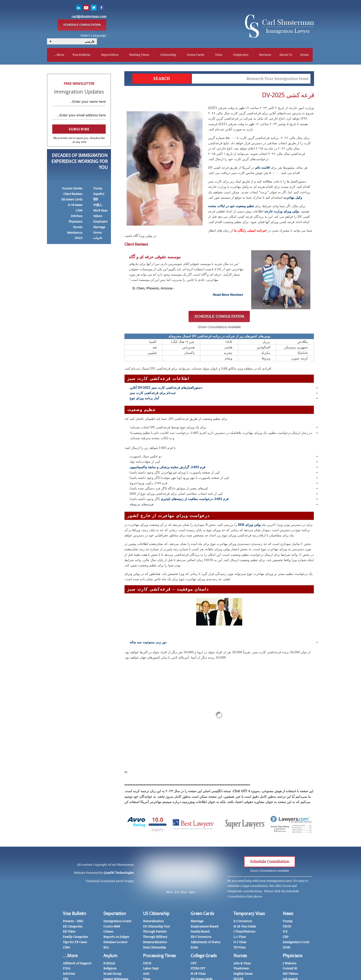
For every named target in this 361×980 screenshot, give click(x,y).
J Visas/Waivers (244, 933)
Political (109, 964)
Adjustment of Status (205, 943)
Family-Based (200, 933)
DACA (79, 239)
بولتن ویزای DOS (249, 526)
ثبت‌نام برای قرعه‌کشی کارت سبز (153, 394)
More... (59, 55)
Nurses (78, 228)
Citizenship (168, 55)
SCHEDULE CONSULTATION (82, 25)
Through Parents (155, 933)
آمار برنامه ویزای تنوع (144, 399)
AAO (146, 975)
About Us (286, 55)
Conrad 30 (290, 970)
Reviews (265, 55)
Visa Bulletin (81, 55)
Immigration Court (296, 943)
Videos (98, 217)
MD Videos (290, 975)
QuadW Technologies (119, 874)
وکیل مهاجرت (293, 198)
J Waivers (290, 964)
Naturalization (153, 922)
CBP (286, 938)
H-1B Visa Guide (245, 927)
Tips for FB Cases (75, 943)
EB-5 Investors (201, 938)
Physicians (76, 222)
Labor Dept (151, 970)
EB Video (69, 933)
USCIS (287, 927)
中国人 (98, 206)
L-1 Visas (240, 938)
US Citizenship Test (156, 927)
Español (99, 195)
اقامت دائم (262, 168)
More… (70, 957)
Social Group (112, 975)
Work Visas (100, 211)
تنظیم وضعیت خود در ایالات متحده (231, 207)
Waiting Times (139, 55)
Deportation (110, 55)
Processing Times (159, 957)
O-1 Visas (240, 943)
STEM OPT (198, 970)
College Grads (204, 957)
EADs (194, 948)
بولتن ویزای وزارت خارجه (282, 212)
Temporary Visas (249, 914)
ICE (285, 933)
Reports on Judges (116, 938)
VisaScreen (241, 970)
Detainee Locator (115, 943)
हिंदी (96, 200)
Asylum (110, 957)
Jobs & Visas (242, 964)
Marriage (99, 228)
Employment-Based (204, 927)
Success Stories (72, 189)
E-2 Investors (243, 922)
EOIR (286, 948)
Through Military (155, 938)
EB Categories (73, 927)
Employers (241, 55)
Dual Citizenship (154, 948)
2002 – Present (73, 922)
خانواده (98, 239)
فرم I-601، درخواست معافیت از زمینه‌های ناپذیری (195, 500)
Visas (219, 55)
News (288, 914)
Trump (98, 189)
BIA (106, 948)
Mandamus (75, 234)
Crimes (108, 933)
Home (304, 55)
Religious (110, 970)
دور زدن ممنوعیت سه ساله (148, 643)
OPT (194, 964)
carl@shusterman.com (89, 17)
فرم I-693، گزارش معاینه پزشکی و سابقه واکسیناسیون (167, 468)
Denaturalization (155, 943)
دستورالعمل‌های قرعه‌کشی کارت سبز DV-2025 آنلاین (166, 388)
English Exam (243, 975)
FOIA (67, 970)
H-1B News (75, 206)
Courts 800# (112, 927)
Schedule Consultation (270, 863)
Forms (98, 234)
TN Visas (240, 948)
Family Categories (75, 938)
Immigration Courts (117, 922)
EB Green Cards (72, 200)
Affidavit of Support (77, 964)
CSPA (79, 211)
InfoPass (77, 217)
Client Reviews (73, 195)
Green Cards (196, 55)
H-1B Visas (198, 975)
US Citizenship (156, 914)
